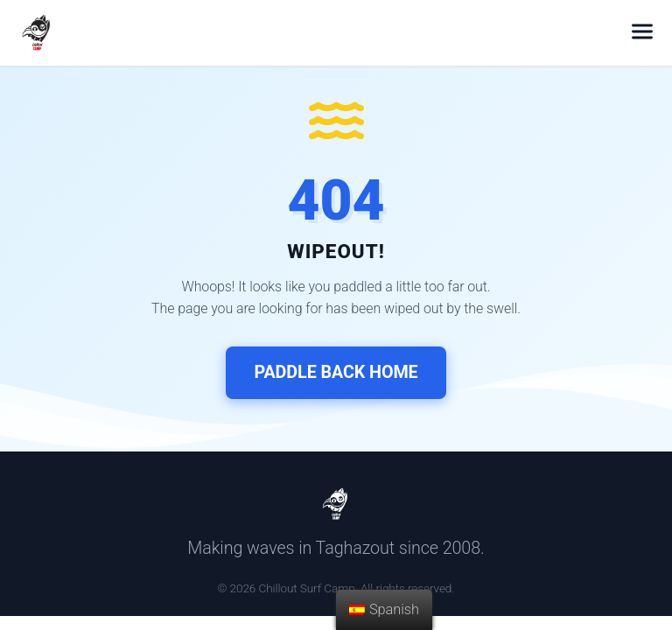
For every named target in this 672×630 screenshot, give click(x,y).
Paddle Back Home (336, 372)
